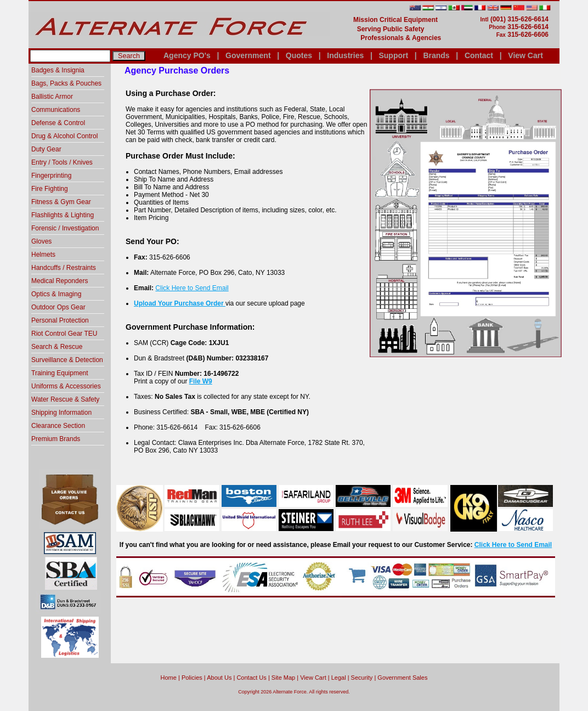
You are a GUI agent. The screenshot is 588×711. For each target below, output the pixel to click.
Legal (339, 678)
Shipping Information (61, 413)
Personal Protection (60, 320)
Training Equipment (60, 373)
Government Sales (402, 678)
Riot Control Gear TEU (64, 334)
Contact (479, 55)
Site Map (283, 678)
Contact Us (251, 678)
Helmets (43, 255)
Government (248, 55)
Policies (192, 678)
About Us (219, 678)
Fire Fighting (50, 189)
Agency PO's (187, 55)
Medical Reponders (60, 281)
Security (362, 678)
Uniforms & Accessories (66, 386)
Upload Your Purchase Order (180, 303)
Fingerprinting (51, 176)
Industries (345, 55)
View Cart (525, 55)
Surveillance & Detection (67, 360)
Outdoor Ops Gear (58, 307)
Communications (56, 110)
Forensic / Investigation (65, 228)
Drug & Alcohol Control (64, 136)
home (169, 678)
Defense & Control (58, 123)
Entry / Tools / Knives (62, 162)
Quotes (299, 55)
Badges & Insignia (58, 70)
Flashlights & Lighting (63, 215)
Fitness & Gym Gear (61, 202)
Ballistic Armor (52, 97)
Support (393, 55)
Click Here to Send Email (192, 288)
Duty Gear (46, 149)
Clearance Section (58, 426)
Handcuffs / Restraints (64, 268)
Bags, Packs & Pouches (66, 83)
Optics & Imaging (56, 294)
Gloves (41, 241)
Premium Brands (56, 439)
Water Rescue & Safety (65, 399)
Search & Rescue (57, 347)
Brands (436, 55)
